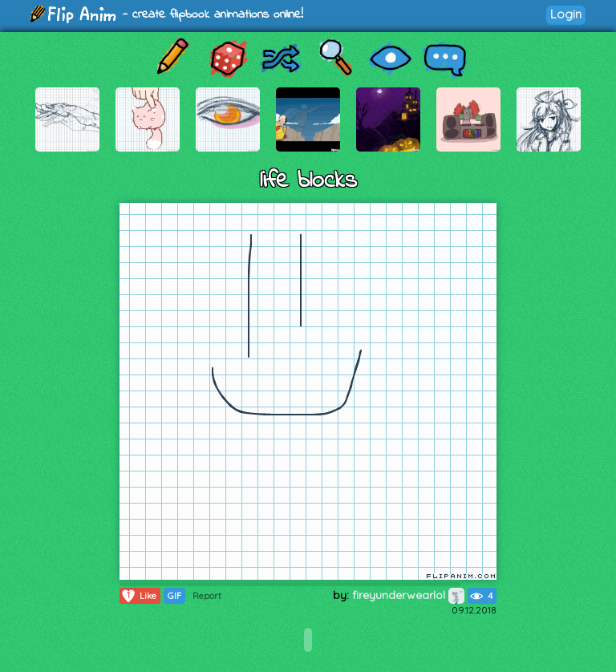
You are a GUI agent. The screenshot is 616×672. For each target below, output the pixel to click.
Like (138, 596)
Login (566, 14)
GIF (174, 596)
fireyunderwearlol (408, 595)
